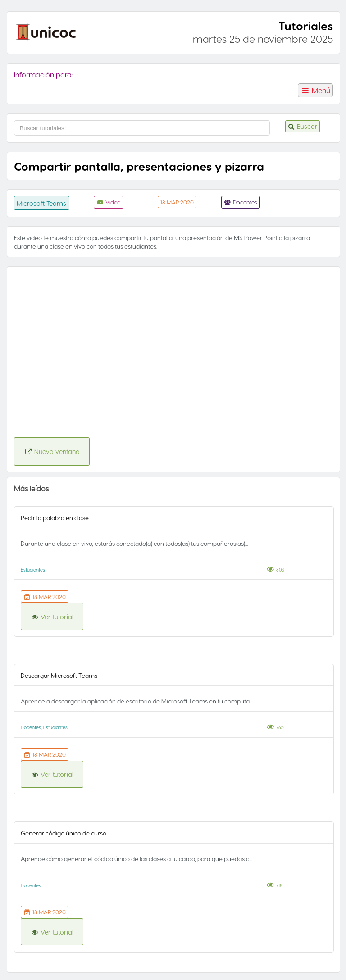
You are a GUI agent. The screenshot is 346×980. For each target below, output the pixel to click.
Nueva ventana (52, 451)
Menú (315, 90)
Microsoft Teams (41, 203)
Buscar (303, 126)
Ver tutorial (52, 617)
